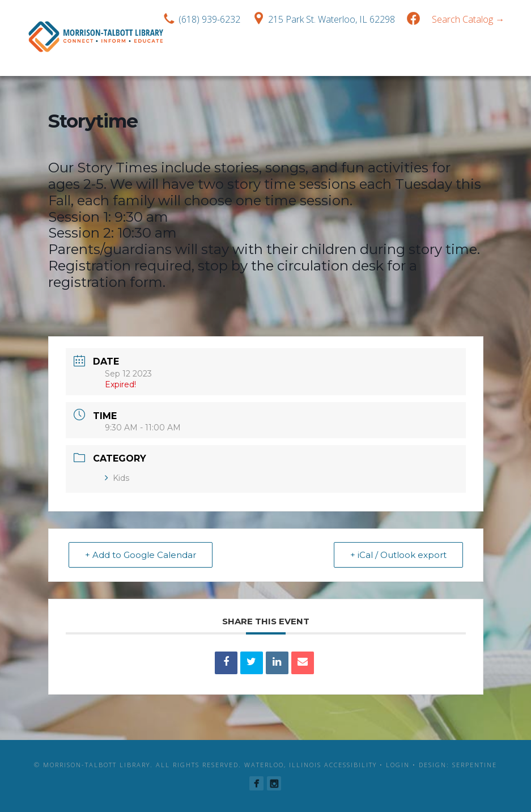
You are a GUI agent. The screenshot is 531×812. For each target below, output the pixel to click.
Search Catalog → (468, 19)
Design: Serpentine (458, 765)
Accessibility (351, 765)
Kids (117, 478)
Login (398, 765)
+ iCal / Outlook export (398, 555)
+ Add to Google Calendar (141, 555)
